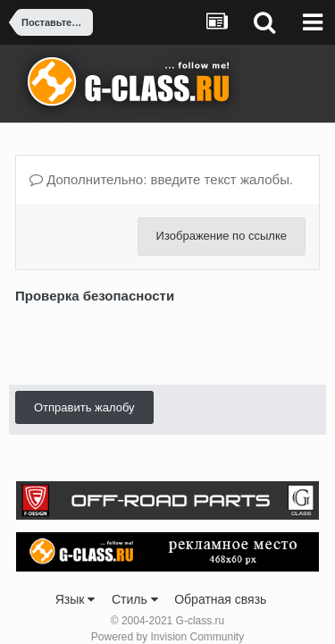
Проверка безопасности (95, 296)
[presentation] (151, 343)
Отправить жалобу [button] (84, 407)
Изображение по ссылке (222, 236)
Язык (75, 599)
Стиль (135, 599)
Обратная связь (220, 599)
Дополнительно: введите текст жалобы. (161, 179)
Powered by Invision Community (167, 637)
